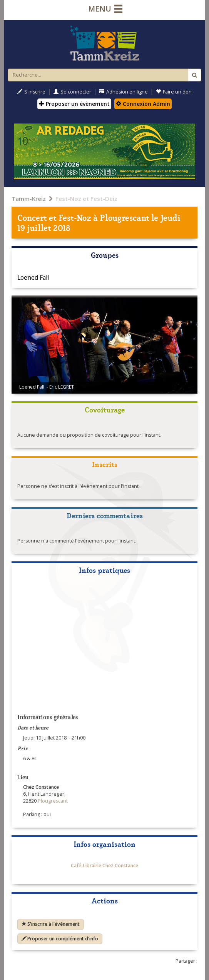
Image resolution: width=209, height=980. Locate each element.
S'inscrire (31, 92)
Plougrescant (125, 217)
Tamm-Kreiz (29, 199)
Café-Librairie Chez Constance (104, 866)
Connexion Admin (143, 104)
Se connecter (72, 92)
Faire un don (174, 92)
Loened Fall (33, 277)
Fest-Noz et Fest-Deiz (86, 199)
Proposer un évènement (74, 104)
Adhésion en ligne (124, 92)
